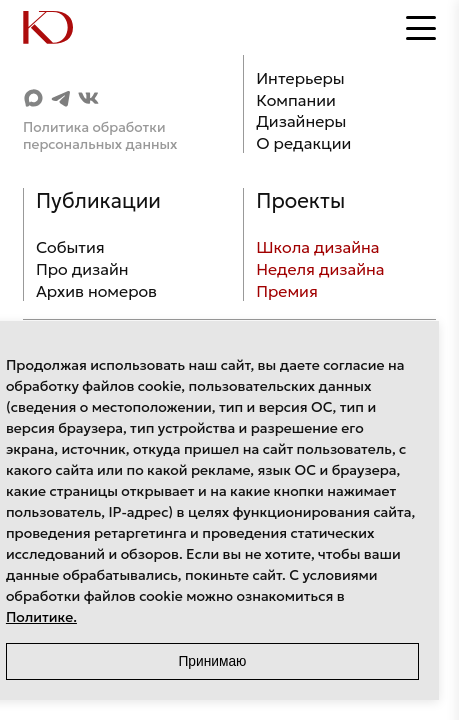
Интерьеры (300, 78)
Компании (296, 100)
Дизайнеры (301, 121)
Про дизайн (82, 269)
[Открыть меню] (421, 28)
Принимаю (212, 661)
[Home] (63, 28)
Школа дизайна (317, 247)
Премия (287, 291)
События (70, 247)
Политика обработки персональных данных (100, 136)
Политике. (41, 617)
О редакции (303, 143)
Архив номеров (96, 291)
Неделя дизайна (320, 269)
